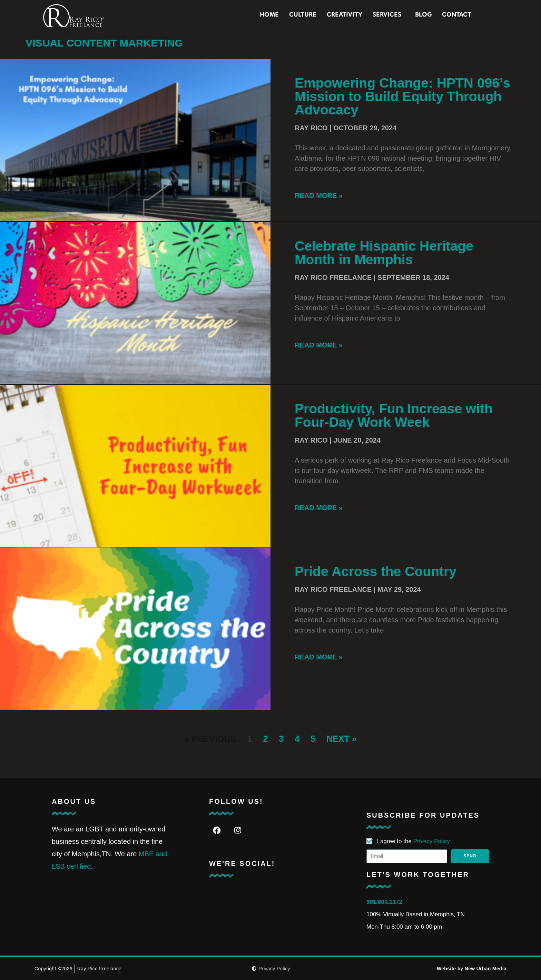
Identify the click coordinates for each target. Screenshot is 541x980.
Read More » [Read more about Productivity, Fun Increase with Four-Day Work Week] (319, 508)
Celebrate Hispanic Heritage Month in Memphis (384, 253)
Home (294, 15)
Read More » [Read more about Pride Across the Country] (319, 657)
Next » (342, 739)
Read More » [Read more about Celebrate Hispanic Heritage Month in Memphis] (319, 345)
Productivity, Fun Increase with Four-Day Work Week (394, 415)
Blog (448, 15)
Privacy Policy (432, 841)
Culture (328, 15)
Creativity (369, 15)
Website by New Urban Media (472, 969)
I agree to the (414, 841)
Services (414, 15)
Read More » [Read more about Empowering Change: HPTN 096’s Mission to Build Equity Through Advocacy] (319, 195)
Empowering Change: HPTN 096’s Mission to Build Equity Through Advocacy (402, 96)
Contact (481, 15)
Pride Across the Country (376, 571)
